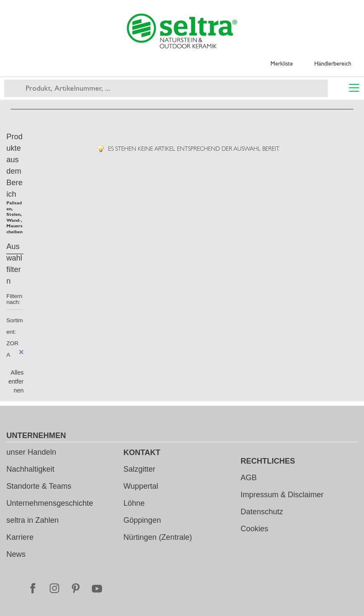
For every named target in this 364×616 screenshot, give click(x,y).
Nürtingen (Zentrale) (158, 537)
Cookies (255, 529)
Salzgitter (139, 469)
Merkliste (282, 63)
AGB (249, 478)
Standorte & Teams (39, 486)
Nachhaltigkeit (30, 469)
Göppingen (142, 520)
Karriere (20, 537)
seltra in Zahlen (33, 520)
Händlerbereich (333, 63)
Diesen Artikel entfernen (21, 352)
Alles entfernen (16, 381)
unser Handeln (31, 452)
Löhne (134, 503)
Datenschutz (262, 512)
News (16, 554)
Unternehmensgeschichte (50, 503)
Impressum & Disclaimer (282, 495)
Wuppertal (141, 486)
